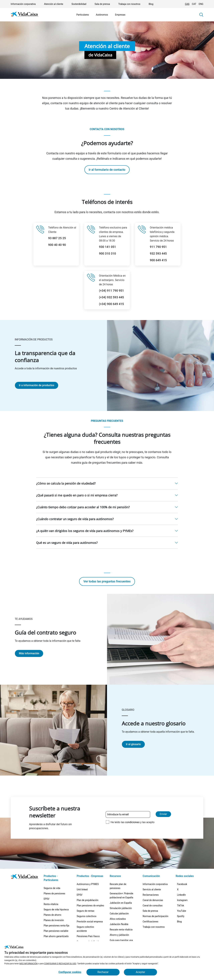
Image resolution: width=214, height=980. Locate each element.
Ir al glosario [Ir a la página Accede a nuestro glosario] (133, 744)
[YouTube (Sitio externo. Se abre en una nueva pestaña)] (184, 925)
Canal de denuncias (153, 900)
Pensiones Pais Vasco (88, 936)
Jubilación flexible (119, 924)
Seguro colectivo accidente (85, 929)
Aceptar (140, 972)
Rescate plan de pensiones (118, 886)
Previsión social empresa (90, 922)
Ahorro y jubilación (119, 935)
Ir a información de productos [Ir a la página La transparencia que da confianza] (37, 385)
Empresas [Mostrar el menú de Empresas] (120, 15)
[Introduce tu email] (128, 814)
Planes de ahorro (52, 915)
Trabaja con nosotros (129, 4)
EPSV (46, 899)
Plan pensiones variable (56, 931)
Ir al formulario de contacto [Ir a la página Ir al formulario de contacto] (107, 170)
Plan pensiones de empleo (90, 906)
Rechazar (103, 972)
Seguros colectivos (87, 916)
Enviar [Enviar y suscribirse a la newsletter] (163, 814)
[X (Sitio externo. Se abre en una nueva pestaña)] (180, 893)
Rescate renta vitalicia (121, 930)
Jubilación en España (121, 903)
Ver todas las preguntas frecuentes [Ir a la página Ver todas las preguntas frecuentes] (107, 581)
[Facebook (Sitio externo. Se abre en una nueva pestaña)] (184, 885)
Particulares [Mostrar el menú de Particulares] (83, 15)
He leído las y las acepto (132, 822)
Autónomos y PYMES (88, 884)
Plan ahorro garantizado (56, 936)
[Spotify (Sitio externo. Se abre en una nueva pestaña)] (183, 932)
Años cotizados (118, 919)
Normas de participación (155, 916)
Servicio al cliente (152, 889)
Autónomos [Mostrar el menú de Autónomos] (102, 15)
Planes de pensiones (54, 893)
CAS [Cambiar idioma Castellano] (187, 4)
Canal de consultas (153, 906)
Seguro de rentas (86, 911)
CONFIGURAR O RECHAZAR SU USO (60, 964)
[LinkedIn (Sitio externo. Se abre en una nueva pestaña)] (183, 901)
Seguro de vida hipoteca (56, 910)
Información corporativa (23, 4)
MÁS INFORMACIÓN (29, 964)
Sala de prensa (102, 4)
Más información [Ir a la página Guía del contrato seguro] (29, 653)
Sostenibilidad (79, 4)
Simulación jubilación (121, 908)
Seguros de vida (52, 888)
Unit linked (82, 889)
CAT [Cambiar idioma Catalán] (194, 4)
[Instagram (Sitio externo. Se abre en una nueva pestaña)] (184, 909)
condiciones (132, 822)
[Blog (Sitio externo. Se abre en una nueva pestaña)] (181, 940)
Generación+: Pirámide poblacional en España (121, 895)
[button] (201, 15)
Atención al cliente (53, 4)
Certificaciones (150, 922)
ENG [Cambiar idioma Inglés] (201, 4)
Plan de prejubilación (88, 900)
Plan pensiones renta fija (56, 926)
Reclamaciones (151, 895)
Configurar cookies (70, 972)
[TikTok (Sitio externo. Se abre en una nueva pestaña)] (183, 917)
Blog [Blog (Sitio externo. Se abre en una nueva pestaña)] (151, 4)
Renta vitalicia (51, 904)
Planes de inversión (54, 920)
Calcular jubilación (119, 914)
